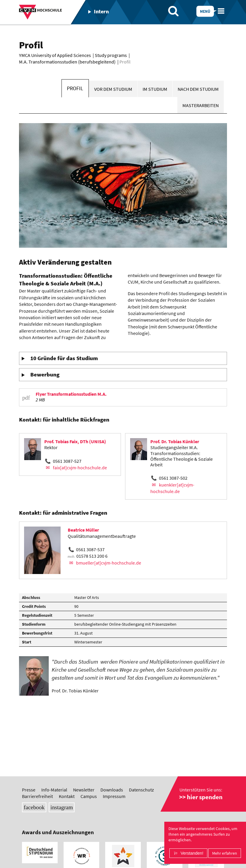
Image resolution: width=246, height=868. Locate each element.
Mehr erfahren (225, 853)
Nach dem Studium (198, 89)
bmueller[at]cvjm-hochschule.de (109, 563)
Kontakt (67, 796)
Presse (29, 790)
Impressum (114, 796)
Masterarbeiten (201, 105)
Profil (75, 88)
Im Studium (155, 89)
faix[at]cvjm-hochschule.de (80, 468)
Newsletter (84, 790)
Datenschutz (141, 790)
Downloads (112, 790)
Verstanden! (192, 853)
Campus (89, 796)
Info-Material (54, 790)
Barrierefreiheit (37, 796)
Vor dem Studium (113, 89)
